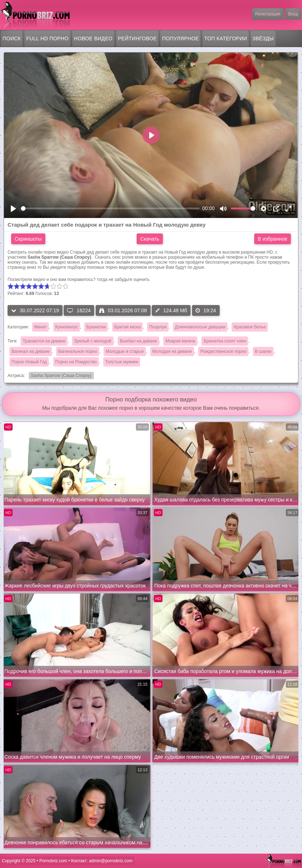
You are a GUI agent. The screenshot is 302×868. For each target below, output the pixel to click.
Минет (40, 327)
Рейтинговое (137, 38)
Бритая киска (127, 327)
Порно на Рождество (76, 362)
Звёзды (263, 38)
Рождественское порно (223, 351)
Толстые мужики (122, 362)
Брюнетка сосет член (225, 341)
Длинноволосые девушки (200, 327)
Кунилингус (67, 327)
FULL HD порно (47, 38)
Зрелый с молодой (93, 341)
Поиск (12, 38)
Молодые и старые (125, 351)
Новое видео (93, 38)
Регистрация (268, 14)
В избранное (273, 239)
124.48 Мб (171, 310)
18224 (79, 310)
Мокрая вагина (180, 341)
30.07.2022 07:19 (35, 310)
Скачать (150, 239)
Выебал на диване (138, 341)
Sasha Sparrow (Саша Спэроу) (60, 376)
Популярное (180, 38)
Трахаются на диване (44, 341)
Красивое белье (250, 327)
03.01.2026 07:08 (123, 310)
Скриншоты (28, 239)
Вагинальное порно (78, 351)
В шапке (263, 351)
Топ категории (226, 38)
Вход (293, 14)
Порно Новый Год (29, 362)
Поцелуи (158, 327)
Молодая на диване (172, 351)
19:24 (206, 310)
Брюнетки (96, 327)
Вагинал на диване (31, 351)
